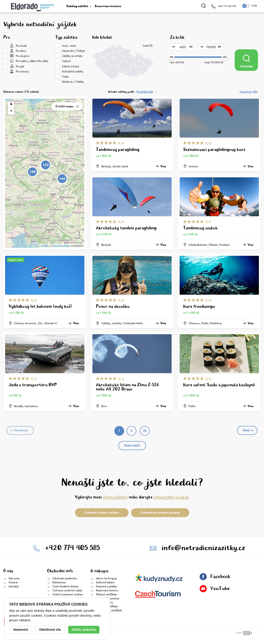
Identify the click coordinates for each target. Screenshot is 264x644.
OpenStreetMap (61, 246)
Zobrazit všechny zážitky (102, 512)
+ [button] (11, 105)
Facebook (215, 577)
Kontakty (14, 586)
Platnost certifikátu (107, 594)
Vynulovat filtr (249, 92)
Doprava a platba (106, 586)
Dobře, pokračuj (84, 630)
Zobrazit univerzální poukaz (160, 512)
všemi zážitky (115, 497)
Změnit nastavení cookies (68, 594)
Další (248, 430)
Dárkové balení (105, 582)
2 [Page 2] (131, 431)
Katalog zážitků (77, 6)
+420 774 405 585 (72, 548)
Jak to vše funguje (106, 578)
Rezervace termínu (108, 6)
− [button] (11, 111)
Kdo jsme (14, 578)
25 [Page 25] (145, 431)
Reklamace (59, 582)
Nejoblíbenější (145, 92)
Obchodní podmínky (65, 578)
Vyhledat (246, 61)
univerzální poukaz (171, 497)
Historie (13, 582)
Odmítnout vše (50, 630)
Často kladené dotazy (65, 586)
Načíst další (132, 445)
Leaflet (45, 246)
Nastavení (21, 630)
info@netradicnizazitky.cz (203, 548)
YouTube (215, 589)
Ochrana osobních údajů (67, 590)
